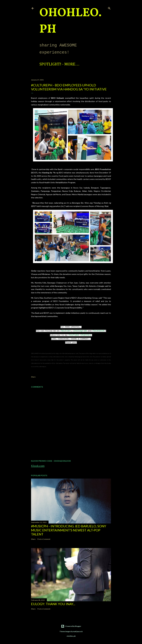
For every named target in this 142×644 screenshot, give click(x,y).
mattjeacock (78, 631)
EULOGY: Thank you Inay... (53, 604)
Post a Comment (44, 539)
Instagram (80, 331)
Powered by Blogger (71, 626)
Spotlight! (50, 64)
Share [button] (33, 377)
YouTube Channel (80, 335)
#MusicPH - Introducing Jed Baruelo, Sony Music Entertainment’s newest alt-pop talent (69, 530)
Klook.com (38, 466)
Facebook (98, 331)
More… (72, 64)
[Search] (109, 8)
